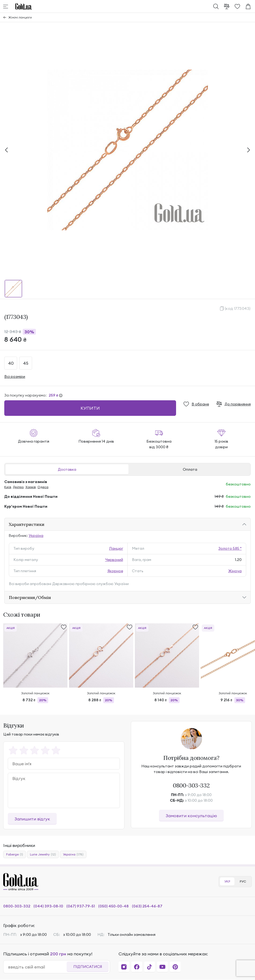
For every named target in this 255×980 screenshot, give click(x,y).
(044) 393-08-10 (48, 906)
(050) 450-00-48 (113, 906)
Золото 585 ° (230, 548)
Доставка (67, 469)
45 (26, 363)
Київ (8, 487)
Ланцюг (116, 548)
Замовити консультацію (191, 816)
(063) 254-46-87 (147, 906)
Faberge (15, 854)
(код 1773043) (238, 308)
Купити (90, 408)
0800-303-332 (191, 785)
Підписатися (88, 967)
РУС (243, 881)
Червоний (114, 560)
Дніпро (18, 487)
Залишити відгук (32, 819)
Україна (36, 536)
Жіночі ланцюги (20, 17)
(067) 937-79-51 (81, 906)
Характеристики (27, 524)
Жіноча (235, 571)
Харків (31, 487)
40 (11, 363)
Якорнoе (115, 571)
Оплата (190, 469)
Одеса (43, 487)
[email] (37, 967)
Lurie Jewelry (43, 854)
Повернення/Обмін (30, 597)
